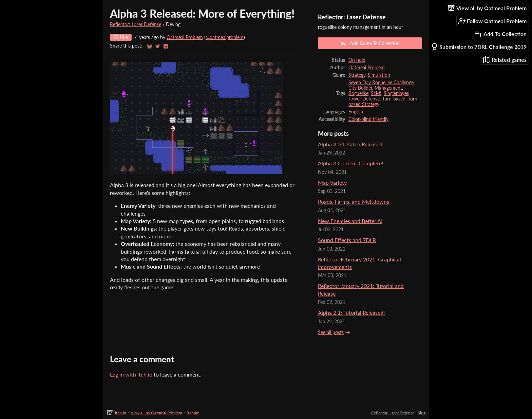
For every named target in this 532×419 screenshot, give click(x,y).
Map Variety (332, 183)
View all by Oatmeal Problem (156, 413)
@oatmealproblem (225, 37)
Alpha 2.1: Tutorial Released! (351, 313)
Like (121, 37)
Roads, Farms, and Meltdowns (354, 202)
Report (193, 413)
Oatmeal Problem (185, 37)
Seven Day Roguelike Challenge (381, 83)
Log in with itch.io (131, 374)
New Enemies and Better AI (350, 221)
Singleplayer (396, 93)
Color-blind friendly (368, 119)
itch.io (121, 413)
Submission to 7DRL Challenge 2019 (479, 47)
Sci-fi (376, 93)
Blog (421, 413)
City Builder (360, 88)
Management (388, 88)
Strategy (357, 75)
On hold (357, 60)
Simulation (379, 75)
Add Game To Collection (370, 43)
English (356, 112)
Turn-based (394, 99)
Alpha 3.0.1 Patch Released (350, 144)
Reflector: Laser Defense (136, 24)
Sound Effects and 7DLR (347, 240)
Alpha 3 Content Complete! (350, 163)
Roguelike (358, 93)
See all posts (331, 332)
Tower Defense (364, 99)
